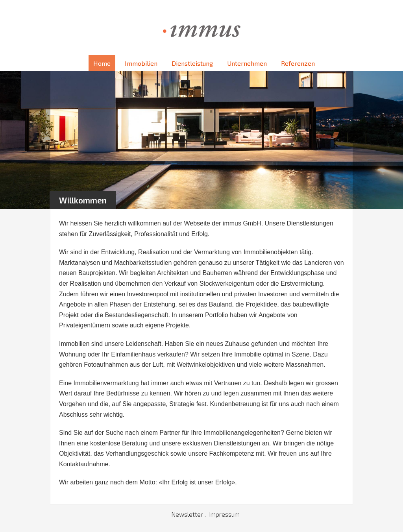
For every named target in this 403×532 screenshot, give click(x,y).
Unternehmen (247, 63)
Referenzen (298, 63)
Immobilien (141, 63)
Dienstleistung (192, 63)
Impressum (224, 514)
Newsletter (188, 514)
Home (102, 63)
